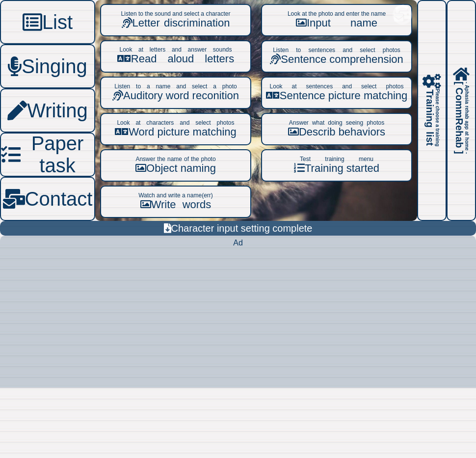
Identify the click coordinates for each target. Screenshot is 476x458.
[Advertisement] (238, 319)
